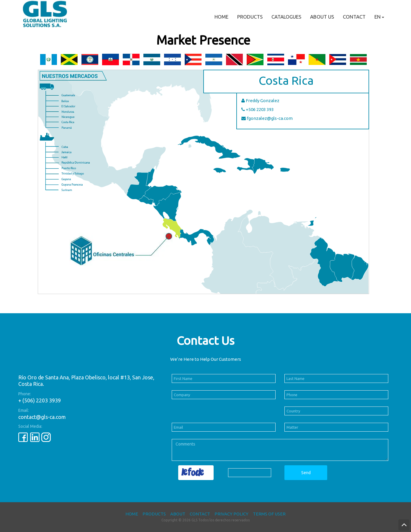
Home (221, 17)
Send (306, 473)
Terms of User (269, 514)
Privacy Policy (231, 514)
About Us (322, 17)
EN (379, 17)
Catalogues (286, 17)
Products (250, 17)
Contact (354, 17)
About (178, 514)
